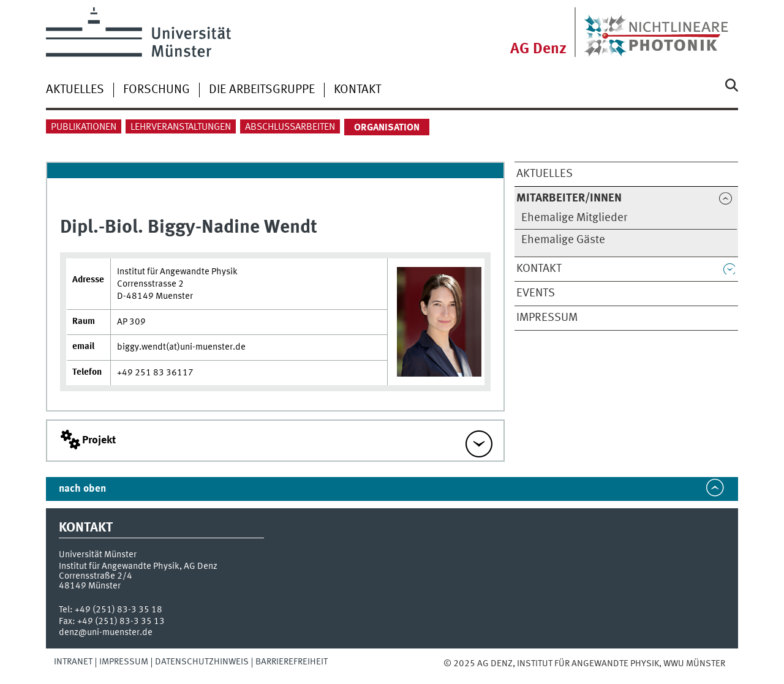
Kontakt (357, 90)
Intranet (73, 662)
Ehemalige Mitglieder (574, 218)
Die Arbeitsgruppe (262, 90)
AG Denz (538, 49)
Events (536, 293)
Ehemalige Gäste (563, 240)
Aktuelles (75, 90)
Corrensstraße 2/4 (96, 576)
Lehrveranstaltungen (181, 127)
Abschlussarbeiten (290, 127)
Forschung (156, 90)
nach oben (82, 489)
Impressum (547, 318)
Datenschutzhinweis (202, 662)
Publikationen (84, 127)
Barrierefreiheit (292, 662)
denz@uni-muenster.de (106, 633)
